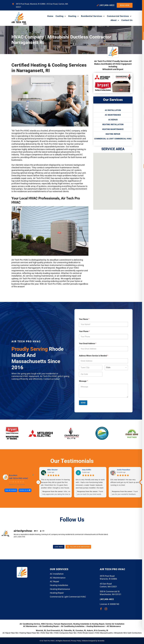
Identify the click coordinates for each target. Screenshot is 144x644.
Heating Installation (81, 624)
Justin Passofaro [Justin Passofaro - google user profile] (123, 470)
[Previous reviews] (38, 482)
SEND (83, 403)
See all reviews (11, 490)
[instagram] (106, 609)
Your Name (84, 319)
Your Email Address (88, 344)
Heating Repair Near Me (29, 633)
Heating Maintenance (96, 626)
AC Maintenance (114, 626)
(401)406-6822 (107, 599)
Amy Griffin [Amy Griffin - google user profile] (87, 470)
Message (83, 381)
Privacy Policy (76, 641)
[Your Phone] (103, 337)
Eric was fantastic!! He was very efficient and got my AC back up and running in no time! (125, 482)
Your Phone (84, 331)
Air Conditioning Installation (73, 626)
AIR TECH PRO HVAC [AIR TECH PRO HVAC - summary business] (19, 478)
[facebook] (101, 609)
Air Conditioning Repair (49, 626)
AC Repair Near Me (10, 633)
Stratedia (101, 641)
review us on (24, 490)
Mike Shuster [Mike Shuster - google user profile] (53, 470)
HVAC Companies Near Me (65, 633)
